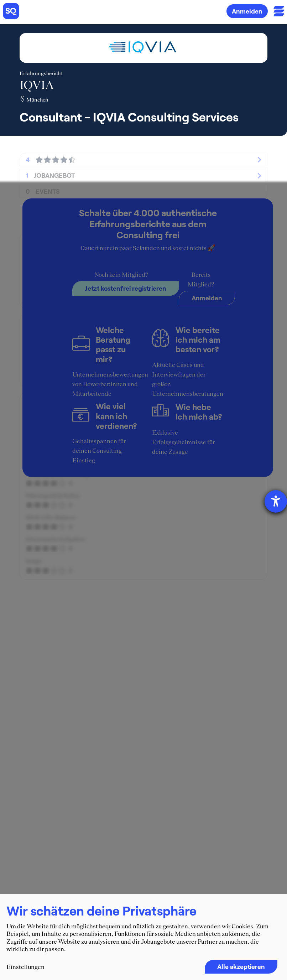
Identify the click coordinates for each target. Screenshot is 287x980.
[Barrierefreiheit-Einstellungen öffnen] (276, 501)
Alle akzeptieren (241, 966)
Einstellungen (25, 967)
